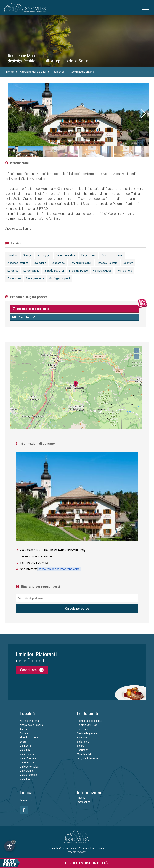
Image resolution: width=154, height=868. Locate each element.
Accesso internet (18, 263)
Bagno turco (89, 255)
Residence (58, 72)
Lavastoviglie (31, 271)
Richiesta (54, 863)
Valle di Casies (28, 775)
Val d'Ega (25, 750)
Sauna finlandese (66, 255)
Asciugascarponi (60, 278)
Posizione (83, 738)
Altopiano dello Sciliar (33, 72)
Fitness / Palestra (107, 263)
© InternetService (70, 849)
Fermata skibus (102, 271)
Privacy (81, 798)
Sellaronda (83, 742)
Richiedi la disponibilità (30, 309)
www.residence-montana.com (59, 569)
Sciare (81, 746)
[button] (143, 113)
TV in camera (124, 271)
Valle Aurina (27, 771)
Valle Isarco (27, 779)
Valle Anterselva (29, 767)
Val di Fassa (27, 754)
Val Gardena (27, 763)
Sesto (23, 742)
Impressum (83, 802)
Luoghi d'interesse (88, 758)
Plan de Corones (29, 738)
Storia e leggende (87, 733)
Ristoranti (83, 729)
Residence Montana (82, 72)
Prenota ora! (23, 317)
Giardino (13, 255)
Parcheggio (44, 255)
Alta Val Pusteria (29, 721)
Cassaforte (58, 263)
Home (10, 72)
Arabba (24, 729)
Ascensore (14, 278)
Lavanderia (40, 263)
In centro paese (78, 271)
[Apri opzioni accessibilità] (9, 846)
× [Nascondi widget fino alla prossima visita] (14, 842)
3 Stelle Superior (54, 271)
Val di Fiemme (28, 758)
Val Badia (25, 746)
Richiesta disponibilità (90, 721)
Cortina (24, 733)
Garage (27, 255)
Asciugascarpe (35, 278)
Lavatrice (13, 271)
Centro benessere (112, 255)
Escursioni (83, 750)
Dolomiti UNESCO (87, 725)
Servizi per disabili (81, 263)
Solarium (128, 263)
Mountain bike (85, 754)
